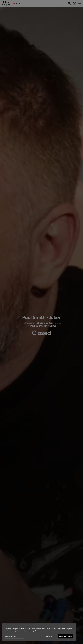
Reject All (49, 636)
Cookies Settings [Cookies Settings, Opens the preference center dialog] (11, 636)
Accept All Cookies (66, 636)
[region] (39, 632)
